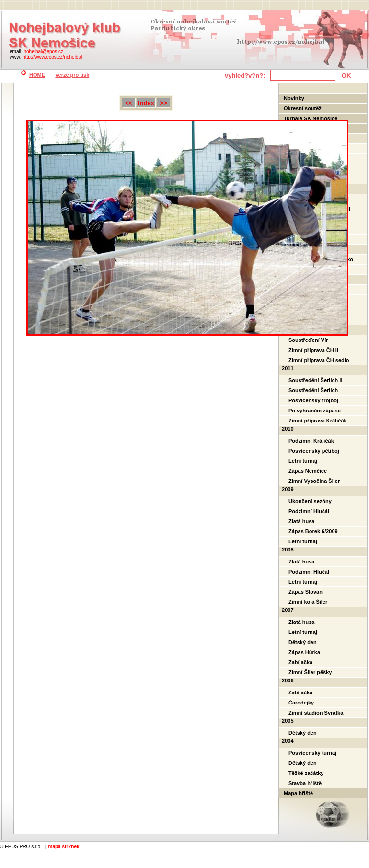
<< (129, 103)
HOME (37, 75)
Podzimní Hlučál (309, 511)
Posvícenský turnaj (312, 753)
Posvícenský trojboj (313, 400)
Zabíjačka (300, 662)
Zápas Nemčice (308, 471)
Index (146, 103)
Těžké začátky (306, 773)
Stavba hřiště (305, 783)
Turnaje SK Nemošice (311, 118)
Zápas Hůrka (304, 652)
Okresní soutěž (303, 108)
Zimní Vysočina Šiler (314, 481)
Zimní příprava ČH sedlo (319, 360)
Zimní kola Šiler (308, 602)
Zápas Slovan (306, 592)
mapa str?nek (64, 847)
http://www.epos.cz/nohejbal (52, 57)
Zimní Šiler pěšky (310, 672)
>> (164, 103)
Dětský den (303, 642)
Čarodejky (301, 703)
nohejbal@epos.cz (43, 52)
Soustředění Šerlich (313, 390)
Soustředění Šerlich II (315, 380)
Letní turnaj (303, 461)
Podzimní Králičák (311, 441)
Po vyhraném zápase (315, 411)
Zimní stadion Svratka (316, 713)
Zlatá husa (301, 521)
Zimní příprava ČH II (313, 350)
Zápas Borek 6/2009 (313, 531)
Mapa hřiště (298, 793)
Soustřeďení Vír (308, 340)
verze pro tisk (72, 75)
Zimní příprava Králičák (318, 421)
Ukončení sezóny (310, 501)
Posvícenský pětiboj (314, 451)
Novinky (294, 98)
